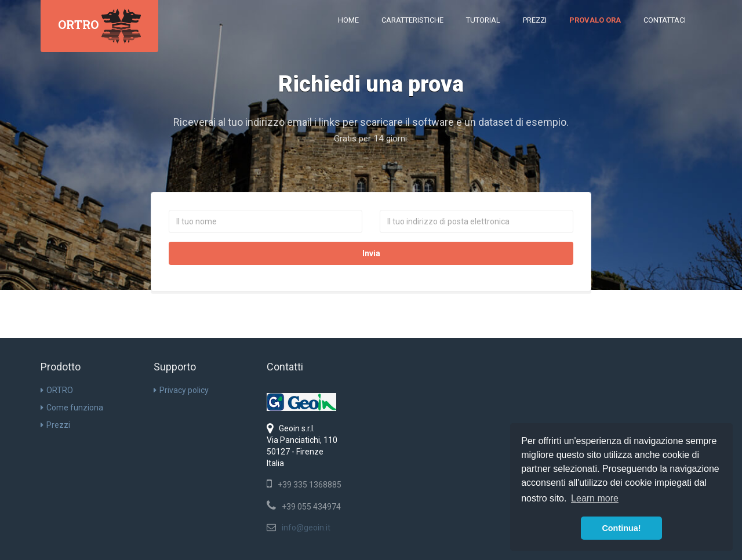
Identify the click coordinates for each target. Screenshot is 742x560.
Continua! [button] (621, 528)
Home (348, 20)
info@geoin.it (306, 528)
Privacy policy (181, 390)
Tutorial (483, 20)
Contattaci (665, 20)
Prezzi (535, 20)
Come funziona (72, 408)
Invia (371, 253)
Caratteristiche (412, 20)
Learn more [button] (595, 498)
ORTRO (57, 390)
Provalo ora (595, 20)
